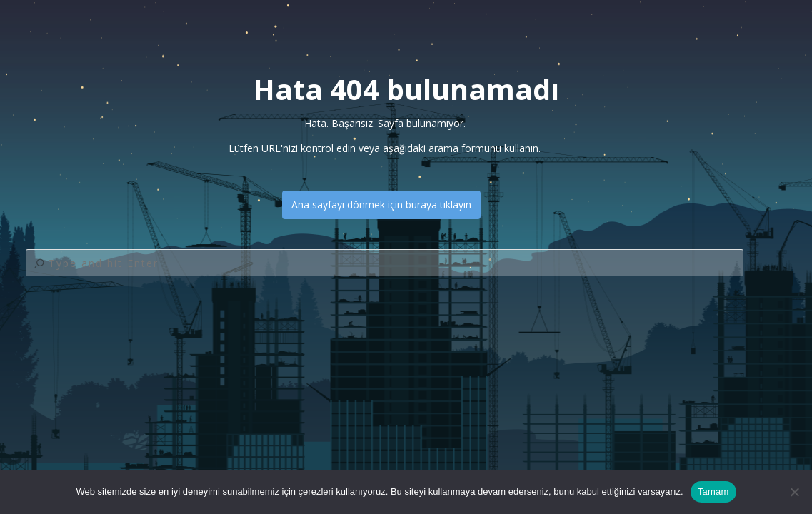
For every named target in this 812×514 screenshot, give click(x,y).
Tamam (713, 492)
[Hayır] (794, 492)
